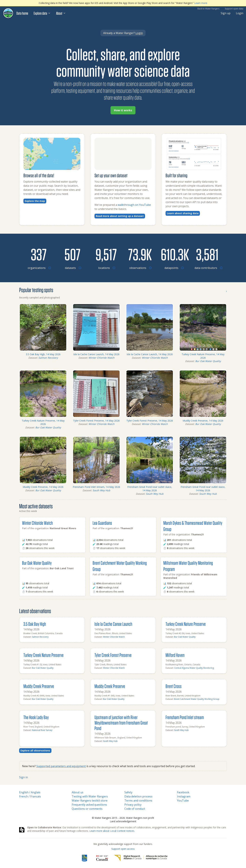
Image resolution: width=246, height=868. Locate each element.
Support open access (123, 849)
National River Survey (42, 730)
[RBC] (84, 858)
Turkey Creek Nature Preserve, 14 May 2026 (203, 356)
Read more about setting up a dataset (120, 216)
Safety (128, 792)
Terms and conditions (138, 800)
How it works (123, 110)
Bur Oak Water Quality (208, 361)
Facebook (183, 792)
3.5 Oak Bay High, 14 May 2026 (43, 354)
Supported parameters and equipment (61, 766)
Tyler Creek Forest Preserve (113, 655)
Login (240, 13)
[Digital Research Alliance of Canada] (141, 858)
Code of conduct (135, 809)
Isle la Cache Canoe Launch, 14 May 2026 (96, 354)
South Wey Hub (101, 490)
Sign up (226, 13)
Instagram (184, 796)
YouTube (183, 800)
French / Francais (30, 796)
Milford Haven (175, 655)
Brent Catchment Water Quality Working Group (197, 699)
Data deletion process (138, 796)
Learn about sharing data (183, 213)
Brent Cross (174, 686)
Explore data (42, 13)
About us (78, 792)
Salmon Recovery (48, 358)
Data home (22, 13)
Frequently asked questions (89, 805)
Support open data (234, 9)
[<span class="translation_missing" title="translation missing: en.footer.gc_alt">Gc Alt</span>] (102, 858)
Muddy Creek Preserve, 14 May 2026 (203, 421)
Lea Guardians (102, 523)
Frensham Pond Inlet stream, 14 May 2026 (96, 487)
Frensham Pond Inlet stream (185, 717)
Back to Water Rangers (208, 9)
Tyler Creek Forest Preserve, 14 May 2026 (96, 421)
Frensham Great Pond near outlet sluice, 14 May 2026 (150, 489)
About (61, 13)
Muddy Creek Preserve (39, 686)
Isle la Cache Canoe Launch (113, 624)
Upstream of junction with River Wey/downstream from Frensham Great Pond (121, 723)
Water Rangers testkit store (90, 800)
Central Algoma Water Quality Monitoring (194, 668)
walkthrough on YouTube (134, 205)
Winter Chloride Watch (101, 358)
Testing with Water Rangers (90, 796)
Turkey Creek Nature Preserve (186, 624)
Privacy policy (133, 805)
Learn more (201, 3)
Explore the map (35, 201)
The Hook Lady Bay (36, 717)
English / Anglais (30, 792)
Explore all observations (35, 750)
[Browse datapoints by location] (173, 254)
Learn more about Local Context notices (112, 831)
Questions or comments (87, 809)
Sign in (23, 777)
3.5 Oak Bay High (35, 624)
